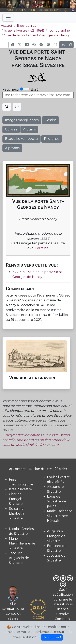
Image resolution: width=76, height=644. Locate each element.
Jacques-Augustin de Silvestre (19, 558)
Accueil (6, 26)
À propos (12, 148)
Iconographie (59, 30)
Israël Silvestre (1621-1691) (24, 30)
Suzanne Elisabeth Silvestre (16, 513)
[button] (12, 45)
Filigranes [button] (52, 139)
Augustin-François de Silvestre (56, 536)
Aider (61, 469)
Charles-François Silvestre (16, 499)
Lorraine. (42, 248)
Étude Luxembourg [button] (21, 139)
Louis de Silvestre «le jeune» (57, 501)
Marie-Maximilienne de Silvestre (22, 543)
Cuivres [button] (11, 129)
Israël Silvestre (20, 489)
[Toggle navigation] (8, 18)
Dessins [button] (50, 120)
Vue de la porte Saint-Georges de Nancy (37, 35)
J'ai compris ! (52, 637)
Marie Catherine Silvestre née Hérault (60, 516)
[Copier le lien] (55, 45)
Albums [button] (29, 129)
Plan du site (40, 469)
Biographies (26, 26)
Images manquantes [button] (22, 120)
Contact (17, 469)
